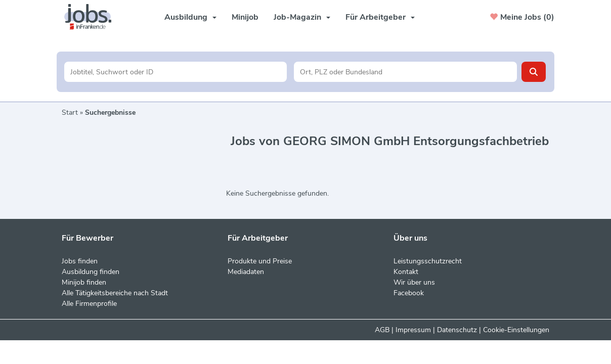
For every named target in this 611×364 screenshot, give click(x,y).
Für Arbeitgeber (380, 17)
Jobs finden (80, 261)
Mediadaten (246, 272)
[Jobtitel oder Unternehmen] (176, 72)
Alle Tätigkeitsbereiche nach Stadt (115, 293)
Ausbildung (190, 17)
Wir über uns (414, 282)
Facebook (409, 293)
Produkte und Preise (260, 261)
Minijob (245, 17)
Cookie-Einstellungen (516, 330)
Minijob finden (84, 282)
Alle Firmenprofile (89, 304)
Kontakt (406, 272)
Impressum (413, 330)
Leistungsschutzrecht (428, 261)
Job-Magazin (302, 17)
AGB (382, 330)
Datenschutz (457, 330)
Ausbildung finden (91, 272)
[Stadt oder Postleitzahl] (405, 72)
